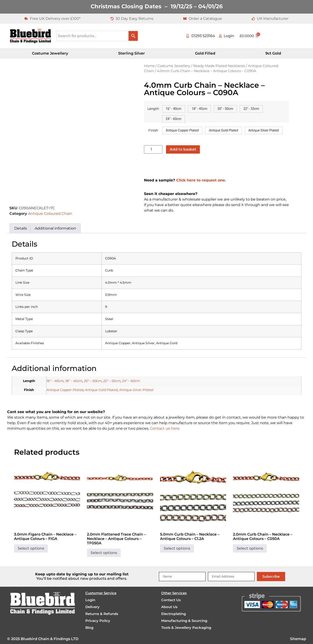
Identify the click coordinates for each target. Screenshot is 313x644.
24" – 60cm (131, 381)
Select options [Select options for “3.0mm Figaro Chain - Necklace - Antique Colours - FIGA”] (31, 548)
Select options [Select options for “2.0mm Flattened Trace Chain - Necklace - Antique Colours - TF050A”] (104, 553)
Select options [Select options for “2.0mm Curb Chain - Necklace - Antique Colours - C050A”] (250, 548)
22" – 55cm (112, 381)
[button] (174, 109)
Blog (89, 628)
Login (90, 600)
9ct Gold (273, 53)
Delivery (92, 607)
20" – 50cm (93, 381)
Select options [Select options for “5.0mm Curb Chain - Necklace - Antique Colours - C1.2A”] (177, 548)
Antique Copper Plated (65, 390)
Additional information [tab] (55, 228)
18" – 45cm (74, 381)
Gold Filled (205, 53)
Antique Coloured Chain (50, 214)
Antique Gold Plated (101, 390)
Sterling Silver (132, 53)
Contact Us (171, 600)
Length (153, 109)
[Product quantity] (153, 149)
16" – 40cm (55, 381)
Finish (153, 130)
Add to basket (183, 149)
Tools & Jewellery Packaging (186, 628)
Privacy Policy (98, 621)
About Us (169, 607)
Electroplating (174, 614)
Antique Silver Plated (136, 390)
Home (149, 66)
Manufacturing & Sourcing (184, 621)
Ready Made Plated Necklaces (219, 66)
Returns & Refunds (102, 614)
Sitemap (298, 639)
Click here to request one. (201, 180)
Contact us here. (165, 428)
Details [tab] (21, 228)
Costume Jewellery (50, 53)
